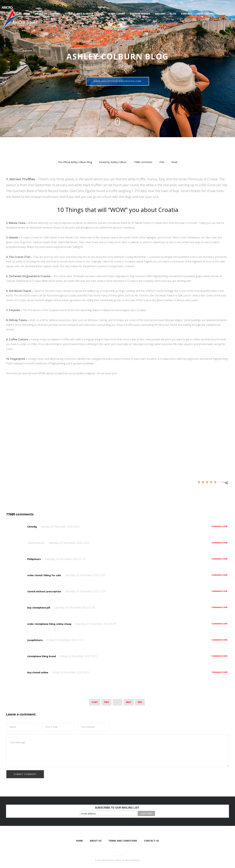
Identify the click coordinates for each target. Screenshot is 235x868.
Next (129, 702)
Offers (56, 14)
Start (95, 702)
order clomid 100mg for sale (46, 575)
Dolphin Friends (140, 14)
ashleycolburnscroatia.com (117, 83)
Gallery (160, 14)
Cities (68, 14)
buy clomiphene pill (40, 608)
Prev (106, 702)
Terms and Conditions (123, 840)
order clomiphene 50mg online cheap (52, 624)
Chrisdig (33, 527)
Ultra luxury (116, 14)
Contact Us (151, 840)
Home (27, 14)
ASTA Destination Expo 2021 (215, 14)
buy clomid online (39, 672)
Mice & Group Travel (90, 14)
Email (174, 162)
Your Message (117, 750)
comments (143, 162)
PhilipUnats (35, 559)
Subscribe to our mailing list (117, 807)
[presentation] (31, 776)
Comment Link (219, 526)
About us (41, 14)
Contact (187, 14)
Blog (173, 14)
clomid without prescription (46, 591)
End (140, 702)
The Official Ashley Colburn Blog (75, 162)
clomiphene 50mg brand (43, 656)
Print (162, 162)
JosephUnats (36, 640)
